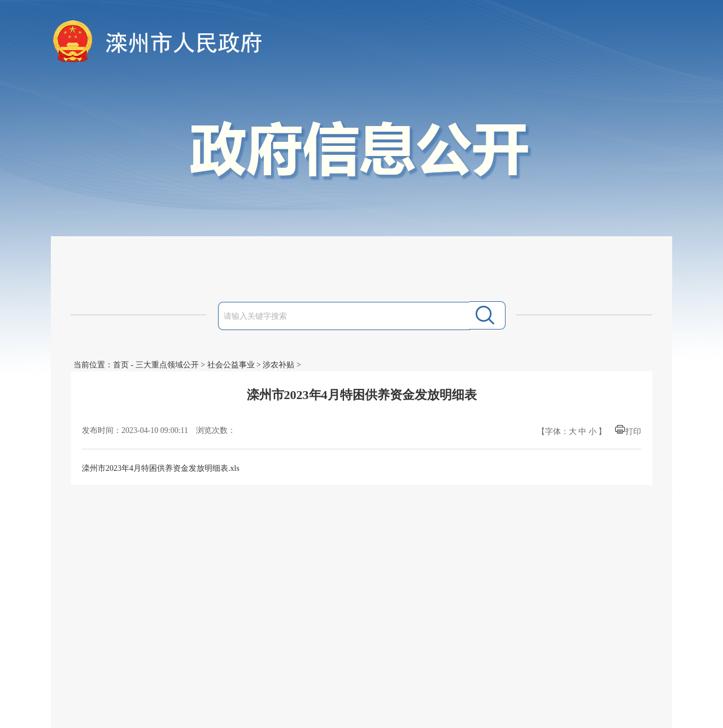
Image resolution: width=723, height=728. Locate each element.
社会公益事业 (231, 365)
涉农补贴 (278, 365)
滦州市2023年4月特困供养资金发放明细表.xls (161, 468)
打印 (633, 432)
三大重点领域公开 (167, 365)
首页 (121, 365)
